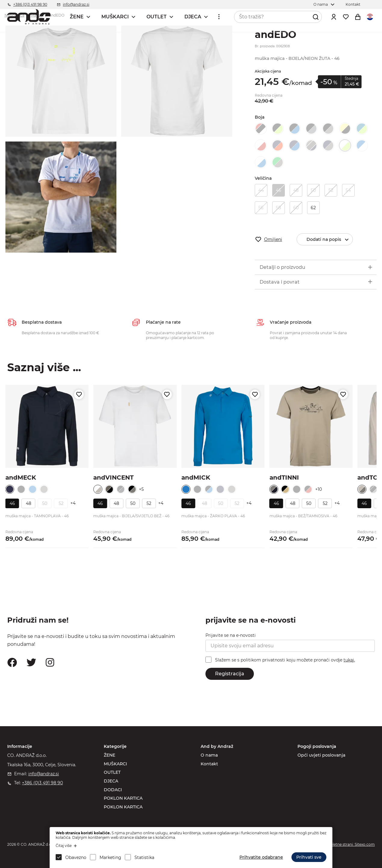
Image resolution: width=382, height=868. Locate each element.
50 (313, 190)
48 (296, 190)
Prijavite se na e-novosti (231, 635)
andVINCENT (113, 478)
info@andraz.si (44, 774)
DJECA (193, 17)
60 (296, 208)
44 (261, 190)
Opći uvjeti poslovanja (321, 755)
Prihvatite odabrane (261, 857)
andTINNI (284, 478)
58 (278, 208)
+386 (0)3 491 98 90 (42, 783)
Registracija (230, 674)
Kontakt (209, 764)
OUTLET (157, 17)
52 (331, 190)
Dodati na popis (330, 240)
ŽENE (77, 17)
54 (348, 190)
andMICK (196, 478)
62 (313, 208)
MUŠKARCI (115, 17)
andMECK (21, 478)
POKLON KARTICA (123, 798)
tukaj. (349, 660)
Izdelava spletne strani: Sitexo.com (344, 844)
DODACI (113, 790)
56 (261, 208)
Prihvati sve (309, 857)
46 (279, 190)
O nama (209, 755)
